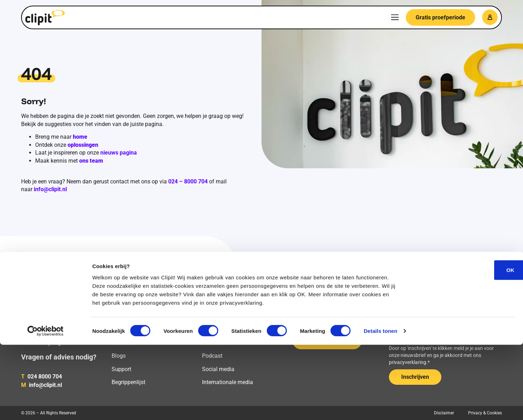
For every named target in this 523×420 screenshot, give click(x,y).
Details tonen (380, 406)
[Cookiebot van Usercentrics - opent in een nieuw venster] (46, 406)
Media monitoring (134, 316)
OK (464, 345)
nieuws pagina (119, 153)
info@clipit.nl (50, 189)
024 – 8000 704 (188, 181)
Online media (218, 316)
